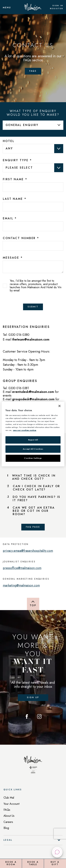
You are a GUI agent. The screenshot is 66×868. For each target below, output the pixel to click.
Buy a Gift (55, 863)
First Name (15, 179)
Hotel (9, 141)
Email (10, 218)
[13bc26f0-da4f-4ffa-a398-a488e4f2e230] (33, 187)
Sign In (58, 6)
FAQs (7, 810)
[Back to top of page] (33, 604)
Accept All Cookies (33, 449)
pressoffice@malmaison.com (22, 568)
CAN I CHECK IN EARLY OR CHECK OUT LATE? (36, 488)
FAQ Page (33, 527)
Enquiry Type (17, 160)
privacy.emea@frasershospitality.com (28, 551)
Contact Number (21, 238)
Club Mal (9, 798)
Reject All (33, 440)
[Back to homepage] (33, 766)
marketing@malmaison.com (21, 585)
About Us (9, 816)
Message (13, 258)
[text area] (33, 267)
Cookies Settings (33, 458)
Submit (33, 307)
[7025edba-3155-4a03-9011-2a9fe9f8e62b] (33, 207)
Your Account (11, 804)
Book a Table (33, 863)
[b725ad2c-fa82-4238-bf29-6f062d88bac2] (33, 226)
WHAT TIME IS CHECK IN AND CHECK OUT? (34, 477)
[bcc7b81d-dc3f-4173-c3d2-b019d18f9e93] (33, 246)
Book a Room (11, 863)
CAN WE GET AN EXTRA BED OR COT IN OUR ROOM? (34, 511)
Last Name (15, 199)
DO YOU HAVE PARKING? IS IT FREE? (37, 499)
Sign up (33, 697)
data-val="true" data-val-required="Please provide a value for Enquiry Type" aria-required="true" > (33, 168)
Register (57, 9)
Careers (8, 822)
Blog (6, 828)
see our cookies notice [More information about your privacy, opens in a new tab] (25, 430)
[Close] (59, 406)
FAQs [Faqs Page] (33, 71)
